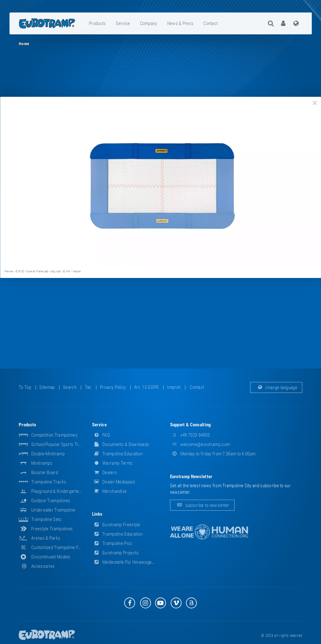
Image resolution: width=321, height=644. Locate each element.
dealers (105, 473)
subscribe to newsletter (202, 505)
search (70, 387)
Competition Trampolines (54, 435)
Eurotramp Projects (115, 553)
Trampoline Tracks (49, 482)
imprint (174, 387)
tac (88, 387)
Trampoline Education (117, 454)
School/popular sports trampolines (64, 444)
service (123, 23)
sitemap (47, 387)
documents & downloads (121, 444)
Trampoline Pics (112, 543)
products (97, 23)
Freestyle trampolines (52, 529)
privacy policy (113, 387)
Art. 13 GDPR (146, 387)
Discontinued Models (51, 557)
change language (276, 387)
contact (211, 23)
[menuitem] (98, 23)
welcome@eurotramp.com (200, 444)
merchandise (109, 491)
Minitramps (42, 463)
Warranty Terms (112, 463)
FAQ (101, 435)
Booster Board (45, 473)
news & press (180, 23)
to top (25, 387)
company (149, 23)
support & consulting (191, 425)
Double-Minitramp (48, 454)
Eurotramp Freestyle (116, 525)
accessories (37, 566)
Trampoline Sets (46, 519)
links (97, 514)
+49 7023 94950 (190, 435)
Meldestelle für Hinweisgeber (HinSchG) (135, 562)
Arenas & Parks (46, 538)
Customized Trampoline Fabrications (65, 547)
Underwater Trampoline (53, 510)
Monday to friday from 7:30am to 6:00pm (213, 454)
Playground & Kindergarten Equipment (66, 491)
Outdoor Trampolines (51, 501)
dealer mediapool (114, 482)
